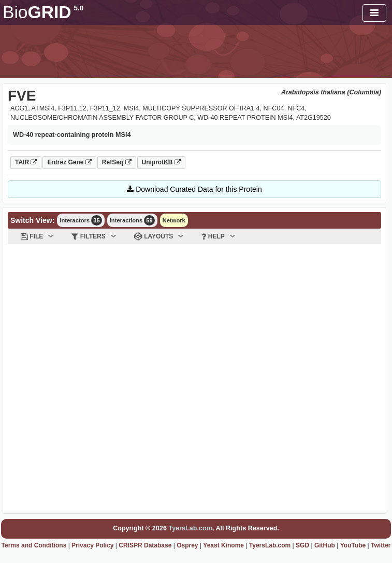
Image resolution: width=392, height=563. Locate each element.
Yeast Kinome (223, 545)
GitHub (325, 545)
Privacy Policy (92, 545)
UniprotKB (161, 162)
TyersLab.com (190, 528)
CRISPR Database (145, 545)
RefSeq (117, 162)
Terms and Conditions (34, 545)
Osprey (187, 545)
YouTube (353, 545)
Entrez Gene (69, 162)
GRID (43, 12)
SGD (302, 545)
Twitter (381, 545)
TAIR (26, 162)
